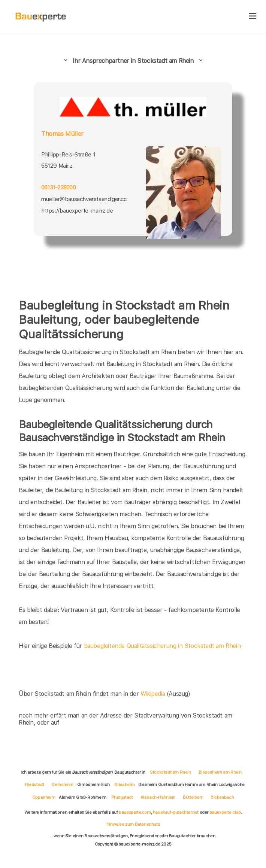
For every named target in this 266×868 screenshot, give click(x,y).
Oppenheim (44, 797)
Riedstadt (34, 785)
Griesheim (124, 785)
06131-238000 (58, 188)
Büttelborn (193, 797)
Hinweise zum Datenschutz (133, 824)
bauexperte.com (135, 812)
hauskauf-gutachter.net (176, 812)
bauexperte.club (225, 812)
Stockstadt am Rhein (170, 772)
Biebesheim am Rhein (220, 772)
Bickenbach (222, 797)
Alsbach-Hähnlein (158, 797)
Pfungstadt (122, 797)
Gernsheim (62, 785)
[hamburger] (253, 17)
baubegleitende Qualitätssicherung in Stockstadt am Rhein (162, 646)
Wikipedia (154, 694)
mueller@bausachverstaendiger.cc (84, 199)
